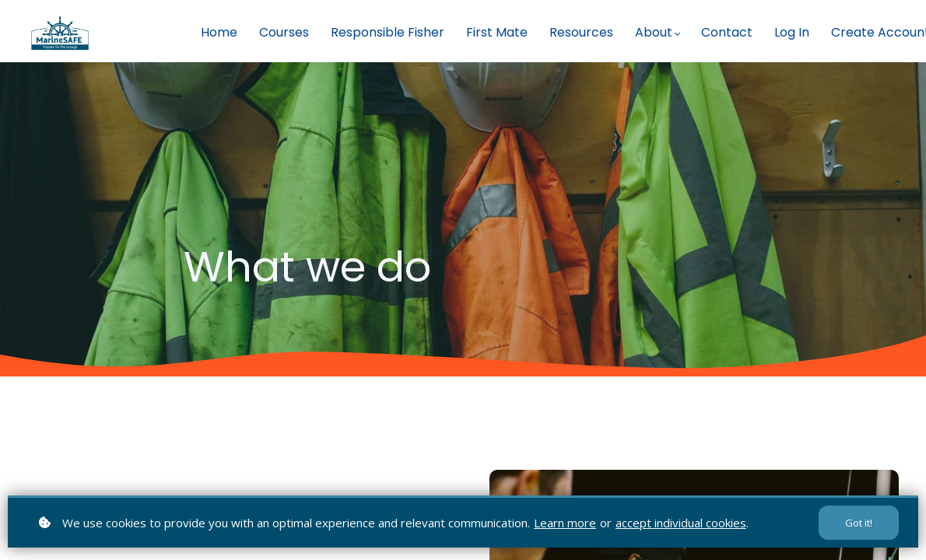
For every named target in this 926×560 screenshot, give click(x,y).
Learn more (565, 523)
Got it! (859, 523)
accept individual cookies (681, 523)
